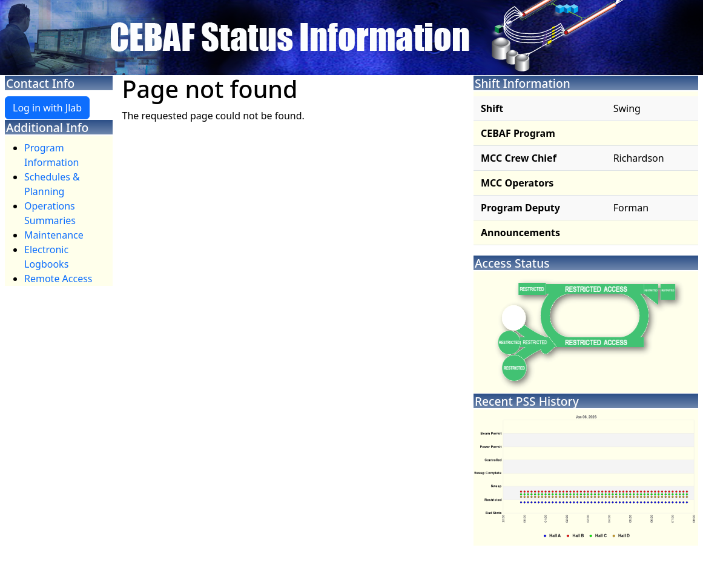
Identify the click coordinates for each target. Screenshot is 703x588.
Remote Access (58, 279)
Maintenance (54, 235)
